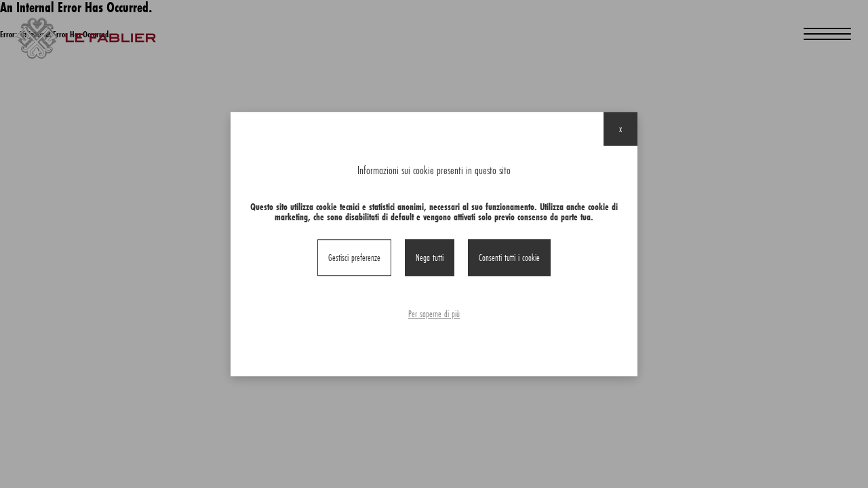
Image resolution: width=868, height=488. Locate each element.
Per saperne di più (434, 314)
